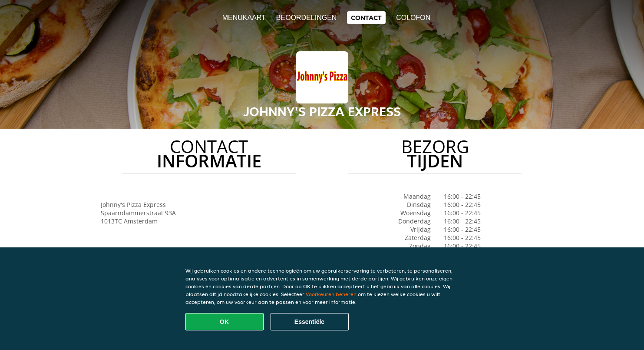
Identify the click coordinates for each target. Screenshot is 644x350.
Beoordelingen (307, 18)
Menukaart (244, 18)
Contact (366, 18)
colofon (413, 18)
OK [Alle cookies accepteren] (224, 322)
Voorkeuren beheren (331, 294)
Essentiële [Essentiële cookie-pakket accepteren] (309, 322)
